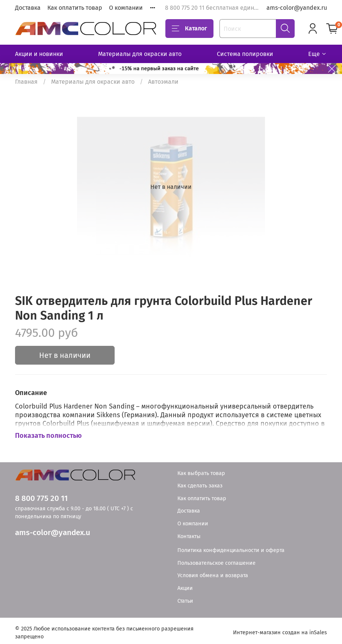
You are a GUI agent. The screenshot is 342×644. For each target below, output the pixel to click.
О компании (126, 8)
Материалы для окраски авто (140, 54)
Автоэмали (163, 82)
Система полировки (245, 54)
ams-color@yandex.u (53, 533)
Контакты (189, 536)
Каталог (189, 29)
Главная (26, 82)
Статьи (185, 601)
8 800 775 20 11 (41, 498)
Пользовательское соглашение (216, 563)
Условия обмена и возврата (213, 575)
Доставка (28, 8)
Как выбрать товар (201, 473)
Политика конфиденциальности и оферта (231, 550)
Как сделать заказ (200, 486)
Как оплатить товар (75, 8)
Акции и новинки (39, 54)
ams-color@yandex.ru (297, 8)
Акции (185, 588)
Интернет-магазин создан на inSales (280, 633)
